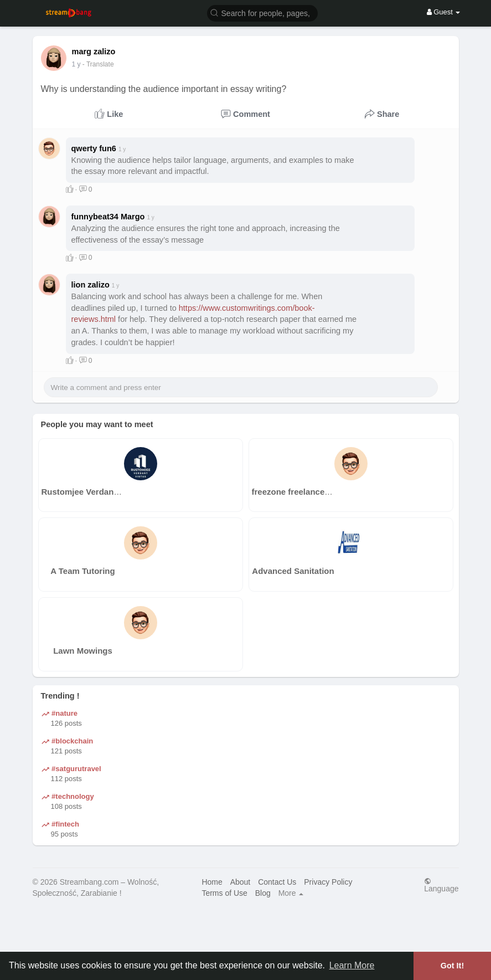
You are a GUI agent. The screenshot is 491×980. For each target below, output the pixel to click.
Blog (263, 893)
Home (212, 882)
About (241, 882)
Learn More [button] (352, 965)
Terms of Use (224, 893)
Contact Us (277, 882)
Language (441, 885)
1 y (76, 64)
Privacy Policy (328, 882)
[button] (262, 12)
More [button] (291, 893)
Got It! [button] (452, 966)
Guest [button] (444, 12)
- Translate (98, 64)
